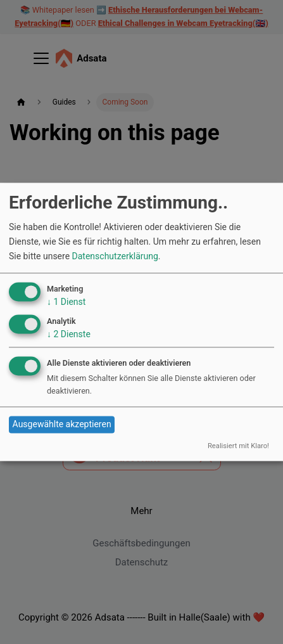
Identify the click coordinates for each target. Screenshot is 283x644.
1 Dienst (66, 302)
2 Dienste (69, 334)
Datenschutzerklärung (115, 256)
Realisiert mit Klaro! (238, 446)
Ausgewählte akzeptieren (62, 425)
